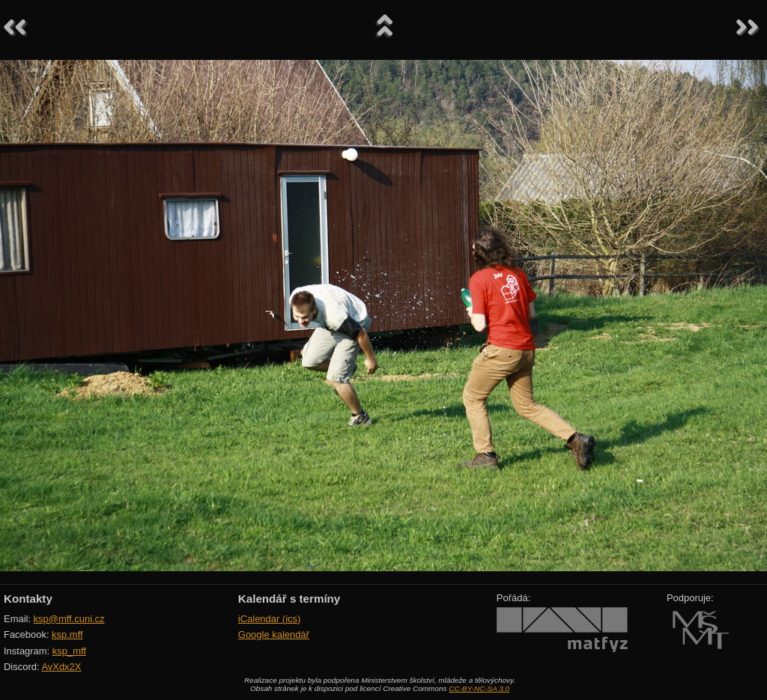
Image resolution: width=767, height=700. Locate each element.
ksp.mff (67, 634)
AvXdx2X (61, 667)
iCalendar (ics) (270, 619)
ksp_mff (69, 651)
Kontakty (28, 599)
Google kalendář (274, 634)
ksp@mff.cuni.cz (69, 619)
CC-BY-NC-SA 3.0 (479, 688)
